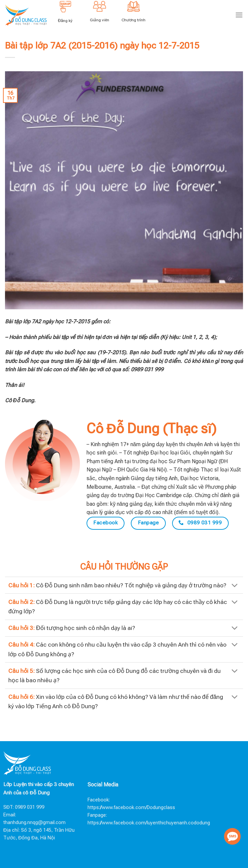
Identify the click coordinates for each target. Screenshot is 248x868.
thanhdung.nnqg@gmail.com (34, 823)
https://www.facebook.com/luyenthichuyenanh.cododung (149, 823)
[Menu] (239, 15)
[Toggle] (235, 586)
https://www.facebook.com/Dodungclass (131, 808)
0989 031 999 (30, 807)
